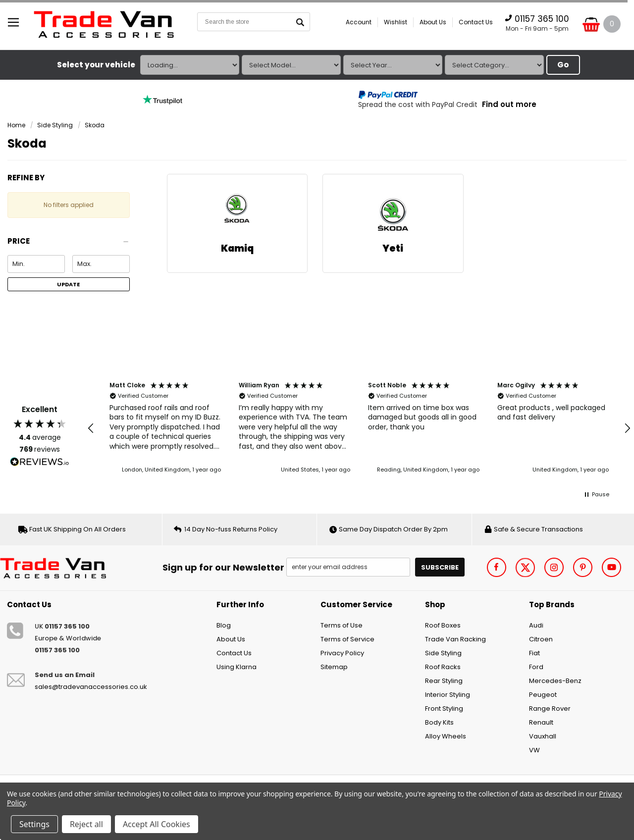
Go (563, 65)
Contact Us (476, 22)
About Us (433, 22)
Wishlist (396, 22)
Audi (536, 625)
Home (16, 125)
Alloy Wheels (446, 736)
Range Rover (550, 709)
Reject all (86, 824)
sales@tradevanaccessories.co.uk (91, 687)
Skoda (95, 125)
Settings (34, 824)
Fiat (534, 653)
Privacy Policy (342, 653)
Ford (536, 667)
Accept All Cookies (157, 824)
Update (68, 284)
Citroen (541, 639)
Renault (541, 722)
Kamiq (237, 248)
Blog (224, 625)
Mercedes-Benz (555, 681)
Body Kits (439, 722)
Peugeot (543, 695)
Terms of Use (342, 625)
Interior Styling (448, 695)
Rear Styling (444, 681)
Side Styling (55, 125)
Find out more (509, 104)
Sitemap (334, 667)
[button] (69, 244)
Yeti (393, 248)
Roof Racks (443, 667)
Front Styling (444, 709)
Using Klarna (237, 667)
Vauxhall (543, 736)
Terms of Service (347, 639)
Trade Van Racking (455, 639)
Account (359, 22)
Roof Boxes (443, 625)
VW (534, 750)
